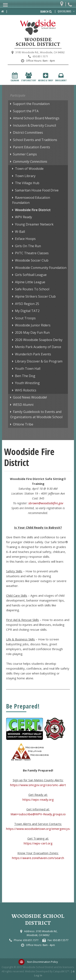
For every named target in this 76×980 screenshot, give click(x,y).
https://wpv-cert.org (38, 843)
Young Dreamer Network (34, 224)
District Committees (28, 133)
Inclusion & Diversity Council (34, 125)
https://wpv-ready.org (38, 799)
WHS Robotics (26, 390)
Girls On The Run (28, 246)
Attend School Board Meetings (36, 118)
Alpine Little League (30, 282)
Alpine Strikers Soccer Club (35, 296)
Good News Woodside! (30, 397)
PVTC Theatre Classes (32, 253)
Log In (38, 975)
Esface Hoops (25, 239)
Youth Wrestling (27, 383)
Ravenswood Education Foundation (31, 200)
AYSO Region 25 (27, 304)
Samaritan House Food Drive (37, 190)
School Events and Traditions (35, 140)
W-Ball (20, 232)
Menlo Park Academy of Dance (38, 347)
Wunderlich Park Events (33, 354)
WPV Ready (24, 217)
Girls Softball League (31, 275)
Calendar (15, 77)
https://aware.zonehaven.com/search (38, 858)
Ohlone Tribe (23, 424)
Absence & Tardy (46, 77)
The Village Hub (27, 183)
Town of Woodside (29, 169)
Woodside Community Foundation (41, 268)
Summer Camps (25, 154)
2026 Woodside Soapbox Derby (39, 340)
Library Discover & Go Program (39, 361)
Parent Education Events (32, 147)
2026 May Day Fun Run (32, 332)
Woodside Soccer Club (32, 260)
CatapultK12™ (61, 971)
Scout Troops (25, 318)
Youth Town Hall (28, 369)
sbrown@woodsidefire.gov (46, 503)
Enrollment (61, 77)
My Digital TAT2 (27, 311)
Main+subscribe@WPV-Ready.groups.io (38, 814)
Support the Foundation (31, 104)
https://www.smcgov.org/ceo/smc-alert (38, 785)
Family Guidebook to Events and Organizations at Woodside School (36, 414)
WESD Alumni (23, 405)
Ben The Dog (25, 376)
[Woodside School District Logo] (38, 27)
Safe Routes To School (32, 289)
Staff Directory (29, 77)
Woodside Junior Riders (33, 325)
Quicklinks (66, 11)
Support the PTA (26, 111)
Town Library (25, 176)
